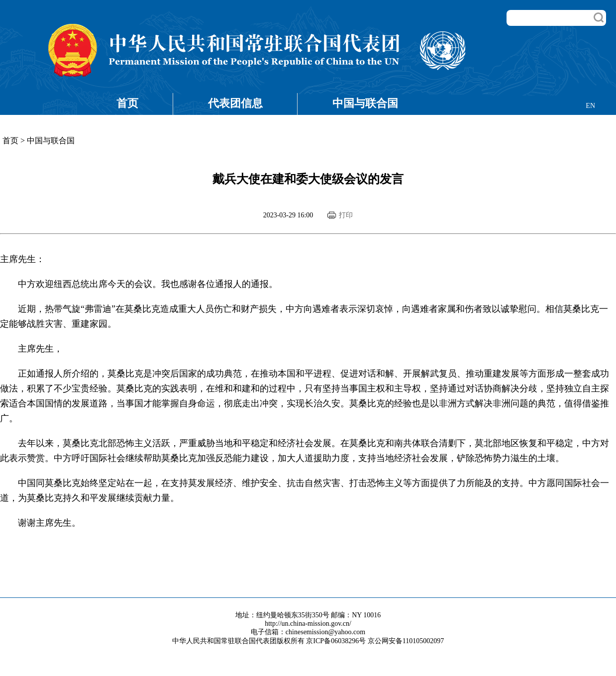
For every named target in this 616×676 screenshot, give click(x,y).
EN (590, 106)
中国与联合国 (365, 103)
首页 (127, 103)
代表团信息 (235, 103)
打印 (346, 215)
